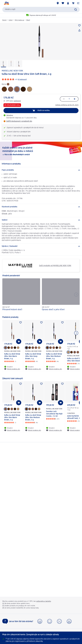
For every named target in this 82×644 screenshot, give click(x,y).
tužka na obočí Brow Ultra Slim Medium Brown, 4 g (54, 356)
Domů (4, 20)
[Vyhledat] (76, 10)
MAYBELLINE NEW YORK (12, 71)
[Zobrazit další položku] (76, 333)
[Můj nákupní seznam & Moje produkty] (63, 3)
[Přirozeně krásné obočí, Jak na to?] (21, 296)
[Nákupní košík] (73, 3)
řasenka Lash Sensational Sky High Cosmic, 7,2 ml (54, 414)
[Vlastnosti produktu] (41, 207)
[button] (78, 3)
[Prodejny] (58, 3)
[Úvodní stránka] (6, 3)
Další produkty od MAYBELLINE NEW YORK (38, 266)
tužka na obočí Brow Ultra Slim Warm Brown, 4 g (12, 356)
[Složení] (41, 220)
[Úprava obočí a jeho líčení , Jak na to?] (61, 296)
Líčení (11, 20)
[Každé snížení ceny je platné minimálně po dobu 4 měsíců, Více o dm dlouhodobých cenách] (41, 151)
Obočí (28, 20)
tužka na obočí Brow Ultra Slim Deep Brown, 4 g (33, 356)
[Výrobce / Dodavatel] (41, 246)
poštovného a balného (44, 601)
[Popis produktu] (41, 170)
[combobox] (41, 10)
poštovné (17, 101)
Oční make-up (19, 20)
